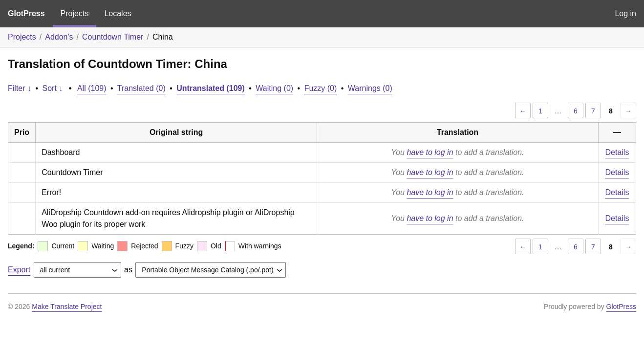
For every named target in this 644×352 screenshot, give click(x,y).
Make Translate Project (67, 307)
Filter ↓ (20, 88)
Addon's (59, 37)
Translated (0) (141, 88)
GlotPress (26, 13)
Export (19, 270)
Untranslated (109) (211, 88)
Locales (118, 13)
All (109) (92, 88)
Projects (75, 13)
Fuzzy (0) (321, 88)
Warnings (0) (370, 88)
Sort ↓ (53, 88)
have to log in (430, 152)
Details (617, 152)
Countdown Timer (113, 37)
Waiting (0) (274, 88)
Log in (625, 13)
